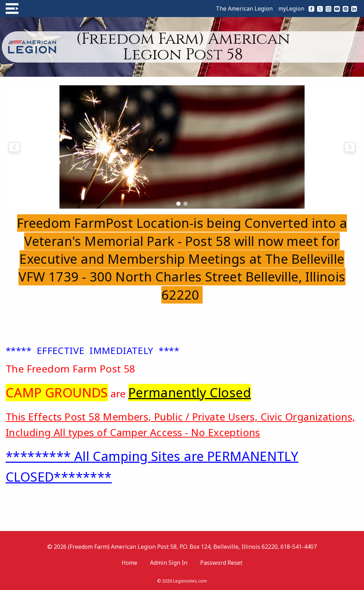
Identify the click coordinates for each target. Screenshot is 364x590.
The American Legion (244, 9)
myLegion (291, 9)
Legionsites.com (190, 581)
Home (129, 563)
